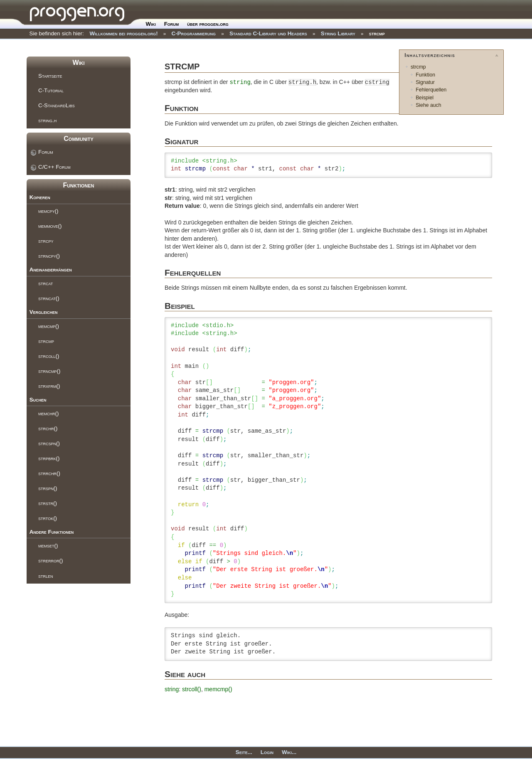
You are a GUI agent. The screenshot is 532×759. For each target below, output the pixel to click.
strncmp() (49, 371)
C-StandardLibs (57, 105)
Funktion (425, 75)
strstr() (48, 503)
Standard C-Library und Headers (268, 33)
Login (267, 752)
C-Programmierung (194, 33)
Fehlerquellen (431, 90)
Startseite (50, 76)
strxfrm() (49, 386)
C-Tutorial (51, 90)
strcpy (46, 241)
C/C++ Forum (54, 167)
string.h (47, 120)
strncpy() (49, 256)
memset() (48, 546)
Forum (172, 24)
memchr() (48, 413)
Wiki (151, 24)
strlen (46, 576)
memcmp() (49, 326)
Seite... (244, 752)
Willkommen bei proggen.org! (123, 33)
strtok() (48, 518)
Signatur (425, 82)
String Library (338, 33)
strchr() (48, 428)
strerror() (50, 561)
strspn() (48, 488)
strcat (46, 283)
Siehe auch (428, 105)
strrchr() (49, 473)
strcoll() (49, 356)
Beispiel (425, 98)
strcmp (377, 33)
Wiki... (289, 752)
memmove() (50, 226)
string (240, 82)
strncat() (49, 298)
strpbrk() (49, 458)
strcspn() (49, 443)
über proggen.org (208, 24)
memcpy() (48, 211)
